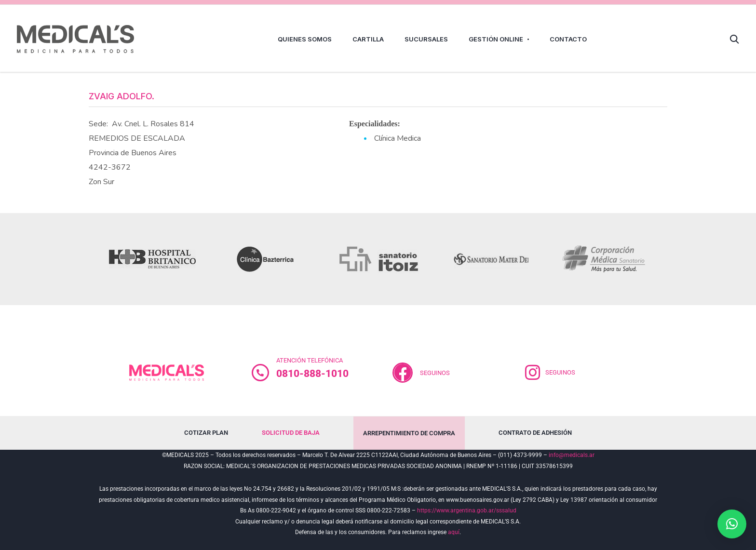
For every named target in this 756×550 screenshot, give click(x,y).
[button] (732, 524)
